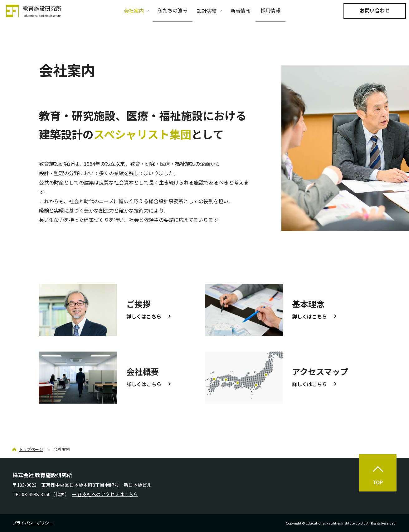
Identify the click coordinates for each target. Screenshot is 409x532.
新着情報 (241, 11)
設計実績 (207, 11)
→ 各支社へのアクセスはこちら (105, 494)
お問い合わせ (375, 10)
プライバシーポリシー (33, 523)
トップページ (31, 449)
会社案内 (134, 11)
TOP (378, 482)
